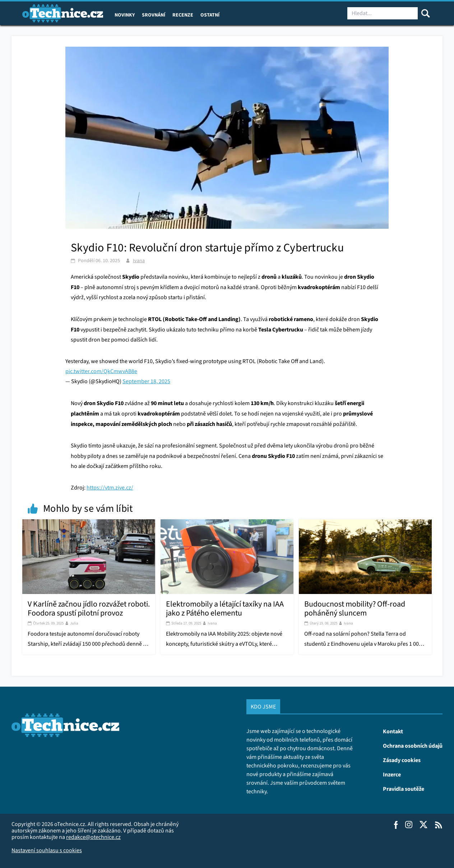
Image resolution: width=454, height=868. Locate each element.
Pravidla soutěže (404, 789)
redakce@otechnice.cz (93, 837)
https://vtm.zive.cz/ (110, 488)
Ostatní (210, 15)
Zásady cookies (402, 760)
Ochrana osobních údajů (413, 746)
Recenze (183, 15)
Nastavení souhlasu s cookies (47, 850)
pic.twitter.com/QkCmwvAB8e (101, 371)
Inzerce (392, 774)
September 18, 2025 (146, 381)
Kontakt (393, 731)
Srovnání (154, 15)
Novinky (125, 15)
